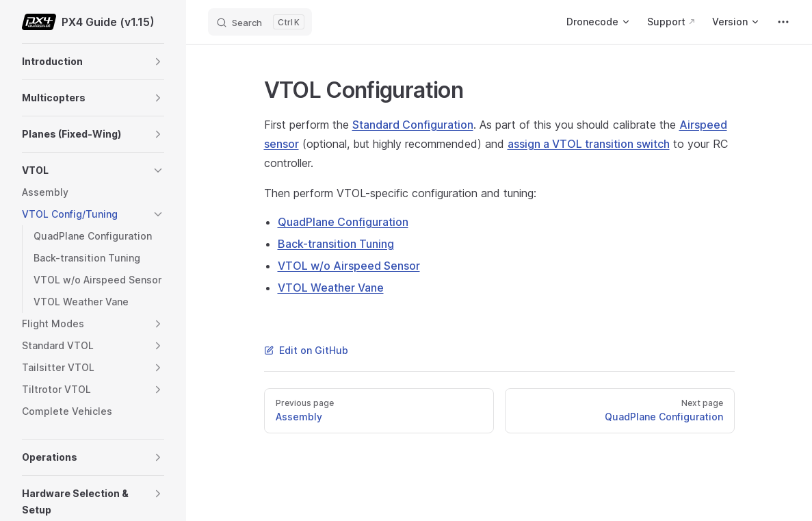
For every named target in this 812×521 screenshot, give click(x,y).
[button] (158, 62)
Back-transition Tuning (336, 244)
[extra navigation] (783, 22)
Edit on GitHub (306, 350)
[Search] (260, 22)
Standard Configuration (413, 125)
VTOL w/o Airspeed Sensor (349, 266)
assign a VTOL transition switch (589, 144)
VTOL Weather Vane (331, 288)
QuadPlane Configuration (343, 222)
